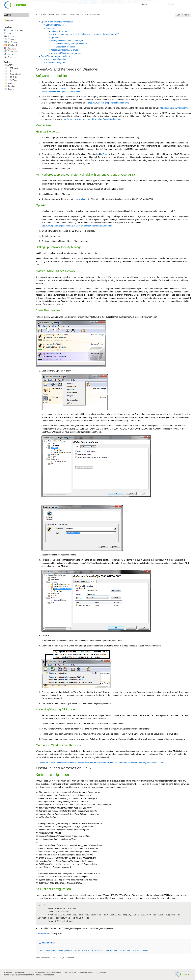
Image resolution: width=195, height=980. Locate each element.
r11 (86, 951)
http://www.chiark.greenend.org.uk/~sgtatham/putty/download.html (92, 119)
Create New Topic (14, 30)
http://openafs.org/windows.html (174, 108)
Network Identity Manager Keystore (71, 44)
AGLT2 (7, 15)
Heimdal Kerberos (59, 31)
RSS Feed (10, 45)
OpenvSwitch (13, 74)
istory (69, 951)
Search (9, 36)
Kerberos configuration (56, 59)
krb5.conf (104, 154)
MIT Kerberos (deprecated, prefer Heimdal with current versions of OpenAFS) (85, 34)
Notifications (11, 42)
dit (41, 951)
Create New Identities (65, 47)
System (9, 89)
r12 (80, 951)
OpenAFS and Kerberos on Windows (57, 22)
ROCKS (10, 77)
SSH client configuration (56, 62)
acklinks (99, 951)
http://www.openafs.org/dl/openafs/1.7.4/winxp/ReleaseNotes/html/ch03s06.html (77, 226)
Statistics (10, 48)
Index (8, 33)
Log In (10, 21)
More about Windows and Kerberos (66, 53)
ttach (48, 951)
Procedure (50, 28)
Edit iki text (124, 951)
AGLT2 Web (61, 14)
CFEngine (11, 68)
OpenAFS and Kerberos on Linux (55, 56)
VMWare (11, 80)
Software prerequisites (56, 25)
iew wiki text (111, 951)
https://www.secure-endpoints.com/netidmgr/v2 (108, 103)
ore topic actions (140, 951)
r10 (91, 951)
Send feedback (49, 975)
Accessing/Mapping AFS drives (64, 50)
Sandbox (10, 86)
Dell (9, 71)
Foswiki (51, 14)
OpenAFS (73, 14)
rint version (58, 951)
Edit (178, 15)
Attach (187, 15)
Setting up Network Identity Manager (67, 41)
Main (8, 83)
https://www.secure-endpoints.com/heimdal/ (61, 91)
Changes (10, 39)
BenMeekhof (94, 14)
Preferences (11, 51)
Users (8, 54)
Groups (9, 57)
